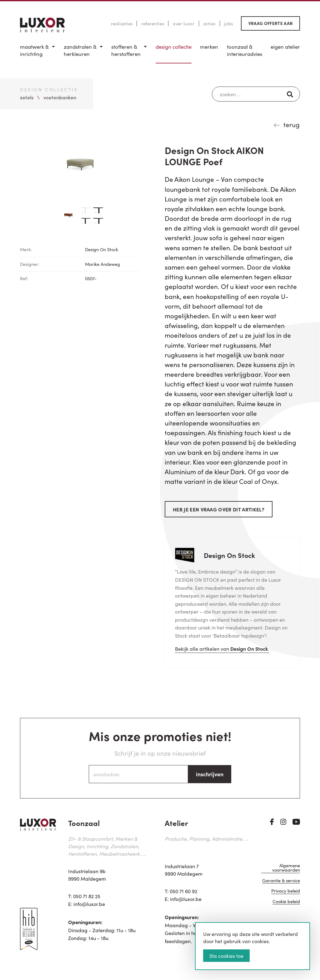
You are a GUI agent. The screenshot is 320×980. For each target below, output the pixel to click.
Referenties (153, 23)
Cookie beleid (286, 902)
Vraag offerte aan (271, 23)
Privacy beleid (286, 891)
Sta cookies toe (226, 956)
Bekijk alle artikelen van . (222, 649)
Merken (209, 47)
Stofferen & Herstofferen (126, 50)
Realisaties (122, 23)
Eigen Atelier (285, 47)
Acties (209, 23)
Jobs (228, 23)
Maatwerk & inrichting (34, 50)
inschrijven (210, 774)
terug (292, 124)
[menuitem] (37, 53)
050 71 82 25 (87, 896)
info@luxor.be (89, 904)
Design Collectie (174, 47)
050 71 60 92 (183, 891)
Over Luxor (184, 23)
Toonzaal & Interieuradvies (245, 50)
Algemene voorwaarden (286, 868)
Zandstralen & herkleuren (80, 50)
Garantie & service (281, 881)
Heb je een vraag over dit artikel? (219, 509)
